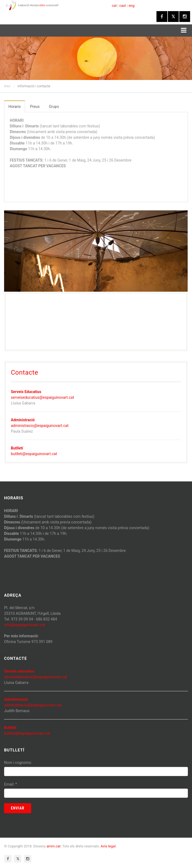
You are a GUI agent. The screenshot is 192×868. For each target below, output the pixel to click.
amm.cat (54, 846)
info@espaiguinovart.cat (25, 625)
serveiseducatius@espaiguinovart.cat (42, 397)
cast (123, 6)
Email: (11, 784)
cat (114, 6)
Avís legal (108, 846)
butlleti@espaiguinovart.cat (34, 454)
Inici (7, 86)
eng (131, 6)
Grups (54, 107)
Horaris (15, 107)
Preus (35, 107)
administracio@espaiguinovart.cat (40, 426)
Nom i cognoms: (18, 763)
